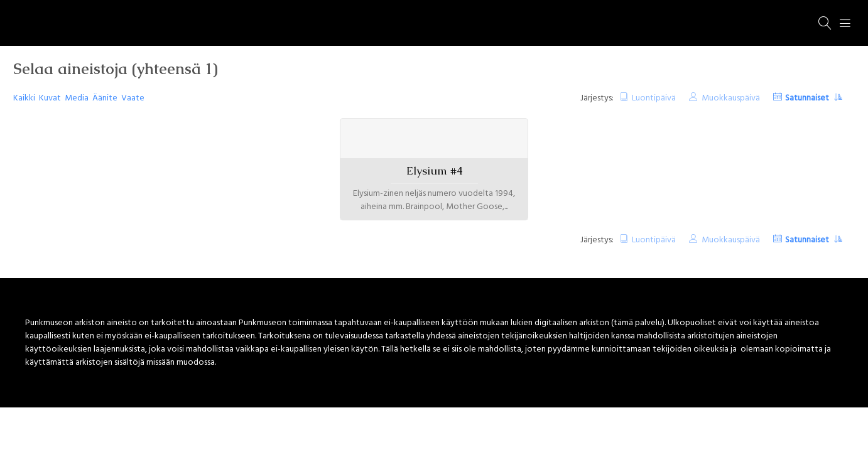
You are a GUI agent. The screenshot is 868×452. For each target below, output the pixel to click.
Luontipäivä (654, 98)
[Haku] (825, 23)
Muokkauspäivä (731, 98)
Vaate (133, 98)
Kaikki (24, 98)
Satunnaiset (808, 98)
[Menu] (845, 23)
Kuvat (50, 98)
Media (77, 98)
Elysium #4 (434, 171)
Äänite (105, 98)
